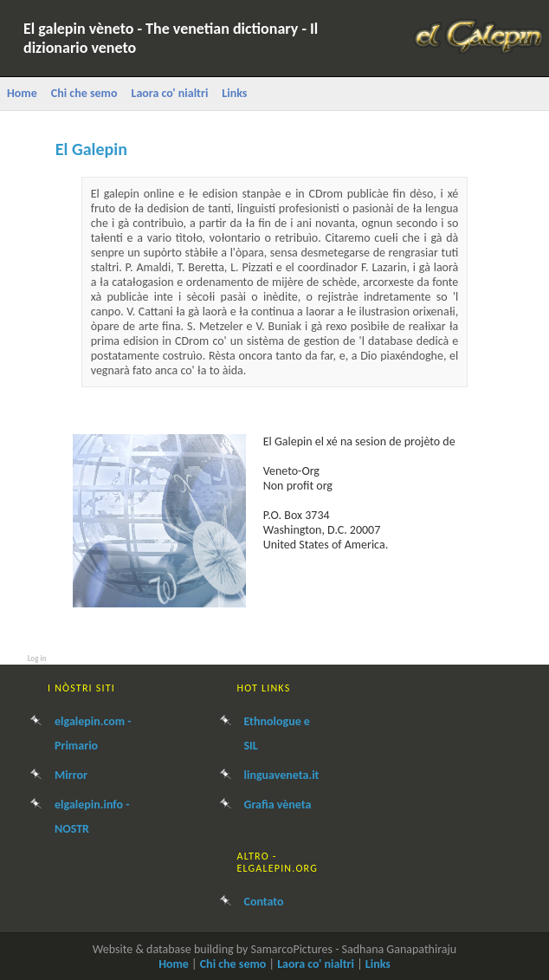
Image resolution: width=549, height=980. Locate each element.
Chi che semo (84, 93)
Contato (264, 902)
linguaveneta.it (282, 775)
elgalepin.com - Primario (93, 733)
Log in (37, 658)
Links (234, 93)
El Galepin (91, 149)
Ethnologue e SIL (277, 733)
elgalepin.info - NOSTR (92, 817)
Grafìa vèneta (278, 805)
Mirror (71, 775)
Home (22, 93)
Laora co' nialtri (169, 93)
